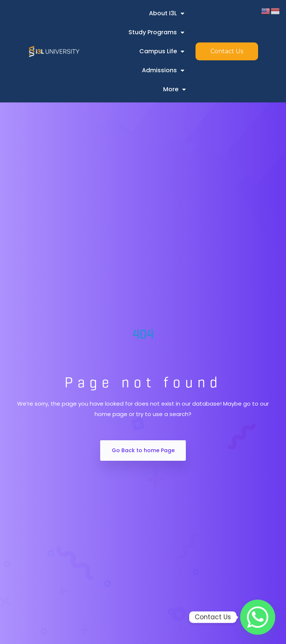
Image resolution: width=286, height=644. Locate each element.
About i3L (167, 13)
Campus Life (162, 51)
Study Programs (156, 32)
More (174, 89)
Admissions (163, 70)
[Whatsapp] (258, 617)
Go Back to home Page (143, 450)
